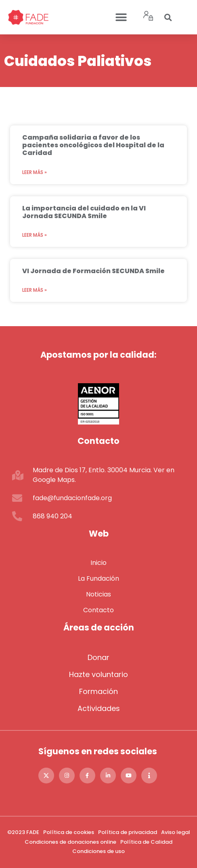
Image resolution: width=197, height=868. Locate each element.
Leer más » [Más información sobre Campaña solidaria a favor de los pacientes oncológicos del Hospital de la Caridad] (35, 172)
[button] (121, 17)
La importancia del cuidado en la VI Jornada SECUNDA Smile (84, 212)
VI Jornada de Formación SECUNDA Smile (93, 271)
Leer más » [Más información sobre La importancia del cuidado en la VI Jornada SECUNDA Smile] (35, 235)
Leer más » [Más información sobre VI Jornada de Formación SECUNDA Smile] (35, 290)
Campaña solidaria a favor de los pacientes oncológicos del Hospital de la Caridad (93, 145)
